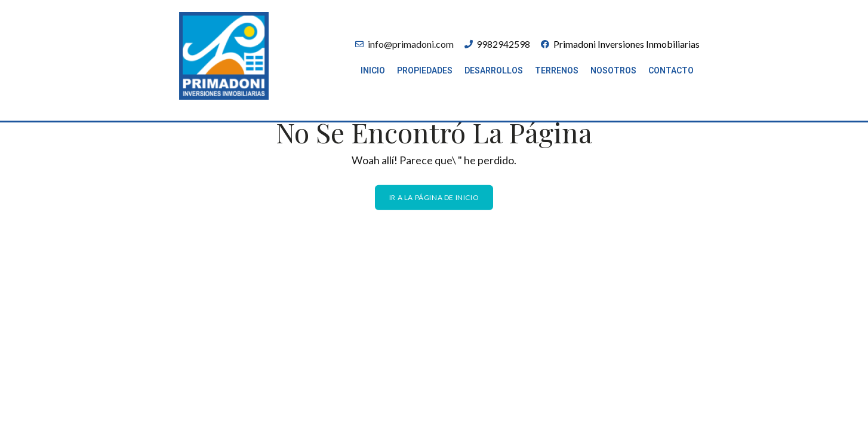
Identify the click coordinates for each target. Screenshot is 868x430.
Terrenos (557, 70)
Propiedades (425, 70)
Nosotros (613, 70)
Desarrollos (494, 70)
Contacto (671, 70)
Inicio (373, 70)
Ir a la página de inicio (434, 197)
